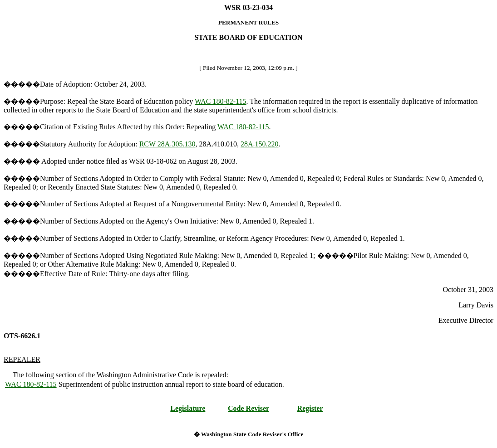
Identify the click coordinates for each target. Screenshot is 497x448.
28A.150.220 (260, 144)
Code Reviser (248, 408)
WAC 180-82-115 (221, 101)
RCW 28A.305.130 (167, 144)
